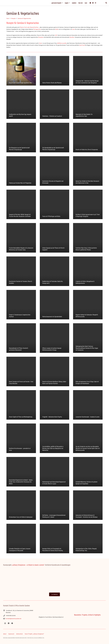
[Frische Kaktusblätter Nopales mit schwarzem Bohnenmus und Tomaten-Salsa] (21, 238)
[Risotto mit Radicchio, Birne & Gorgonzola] (88, 138)
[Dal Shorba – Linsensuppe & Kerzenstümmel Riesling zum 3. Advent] (55, 505)
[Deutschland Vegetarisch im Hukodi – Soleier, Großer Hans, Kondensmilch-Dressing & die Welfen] (21, 472)
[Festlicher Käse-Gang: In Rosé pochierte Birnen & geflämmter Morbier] (88, 238)
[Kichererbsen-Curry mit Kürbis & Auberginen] (21, 505)
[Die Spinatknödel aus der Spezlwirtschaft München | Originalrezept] (55, 138)
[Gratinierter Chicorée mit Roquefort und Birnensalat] (55, 171)
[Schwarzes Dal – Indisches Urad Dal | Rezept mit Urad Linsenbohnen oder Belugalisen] (88, 71)
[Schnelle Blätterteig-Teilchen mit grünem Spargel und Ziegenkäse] (88, 472)
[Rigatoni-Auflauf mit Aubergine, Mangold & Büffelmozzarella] (88, 305)
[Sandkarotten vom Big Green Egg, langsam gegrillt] (21, 104)
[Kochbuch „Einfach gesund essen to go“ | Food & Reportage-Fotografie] (88, 204)
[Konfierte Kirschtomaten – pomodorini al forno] (21, 438)
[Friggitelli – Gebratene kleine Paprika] (55, 405)
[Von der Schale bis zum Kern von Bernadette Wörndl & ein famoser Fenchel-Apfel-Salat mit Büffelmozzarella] (88, 438)
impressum (11, 634)
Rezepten (41, 37)
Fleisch (22, 27)
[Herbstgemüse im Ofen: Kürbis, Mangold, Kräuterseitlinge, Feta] (88, 539)
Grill (56, 35)
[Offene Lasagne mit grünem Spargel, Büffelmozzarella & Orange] (55, 338)
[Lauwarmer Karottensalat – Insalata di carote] (88, 405)
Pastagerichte (37, 29)
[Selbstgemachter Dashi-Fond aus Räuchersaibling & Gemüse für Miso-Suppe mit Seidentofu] (88, 338)
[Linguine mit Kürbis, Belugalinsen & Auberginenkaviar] (88, 271)
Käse (40, 43)
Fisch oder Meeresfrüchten (31, 27)
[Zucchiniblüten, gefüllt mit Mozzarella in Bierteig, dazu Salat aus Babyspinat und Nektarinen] (55, 438)
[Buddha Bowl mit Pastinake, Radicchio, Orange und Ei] (55, 271)
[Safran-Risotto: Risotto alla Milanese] (55, 71)
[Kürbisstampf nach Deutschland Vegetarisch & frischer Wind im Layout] (55, 472)
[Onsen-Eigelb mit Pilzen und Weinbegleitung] (21, 405)
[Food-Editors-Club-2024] (55, 614)
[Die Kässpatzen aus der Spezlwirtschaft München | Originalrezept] (21, 138)
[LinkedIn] (93, 3)
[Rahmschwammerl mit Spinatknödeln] (55, 305)
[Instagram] (95, 3)
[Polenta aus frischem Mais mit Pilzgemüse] (21, 171)
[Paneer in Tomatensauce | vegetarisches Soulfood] (21, 305)
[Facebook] (12, 623)
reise (73, 29)
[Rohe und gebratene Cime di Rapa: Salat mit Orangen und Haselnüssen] (88, 371)
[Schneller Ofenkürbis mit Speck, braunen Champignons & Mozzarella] (21, 539)
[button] (62, 3)
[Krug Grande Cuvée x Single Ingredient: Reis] (21, 71)
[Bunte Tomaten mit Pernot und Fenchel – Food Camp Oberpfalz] (21, 371)
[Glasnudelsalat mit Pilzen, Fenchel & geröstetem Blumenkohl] (21, 338)
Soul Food (82, 45)
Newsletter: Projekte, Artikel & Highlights (87, 615)
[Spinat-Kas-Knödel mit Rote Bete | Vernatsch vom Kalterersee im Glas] (88, 171)
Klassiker (72, 37)
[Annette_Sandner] (23, 3)
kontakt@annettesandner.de (14, 619)
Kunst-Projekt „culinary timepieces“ (34, 634)
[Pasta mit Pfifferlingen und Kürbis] (55, 204)
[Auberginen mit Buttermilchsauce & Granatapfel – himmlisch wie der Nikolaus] (88, 505)
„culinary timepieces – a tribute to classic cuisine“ (28, 565)
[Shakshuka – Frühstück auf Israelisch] (55, 104)
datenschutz (20, 634)
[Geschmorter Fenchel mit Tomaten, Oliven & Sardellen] (21, 271)
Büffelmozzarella (62, 43)
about (5, 634)
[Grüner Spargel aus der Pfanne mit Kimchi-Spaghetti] (55, 238)
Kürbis (57, 29)
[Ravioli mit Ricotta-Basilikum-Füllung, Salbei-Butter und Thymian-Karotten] (55, 371)
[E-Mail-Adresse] (90, 3)
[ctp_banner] (54, 580)
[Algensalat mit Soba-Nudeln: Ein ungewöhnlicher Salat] (88, 104)
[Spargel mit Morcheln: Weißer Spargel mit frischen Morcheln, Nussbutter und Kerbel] (21, 204)
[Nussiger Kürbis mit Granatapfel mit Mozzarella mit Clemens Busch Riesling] (55, 539)
